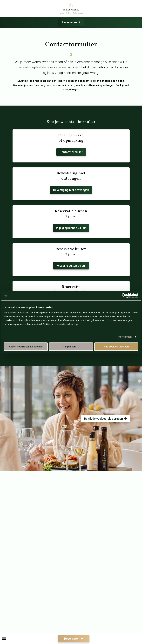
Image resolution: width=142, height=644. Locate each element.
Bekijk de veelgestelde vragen (106, 419)
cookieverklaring (67, 324)
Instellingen (125, 337)
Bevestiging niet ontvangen (71, 190)
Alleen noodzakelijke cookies (26, 347)
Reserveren (71, 22)
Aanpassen (71, 347)
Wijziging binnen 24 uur (71, 228)
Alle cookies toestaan (116, 347)
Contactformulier (71, 152)
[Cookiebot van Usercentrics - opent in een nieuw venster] (124, 296)
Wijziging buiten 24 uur (71, 266)
